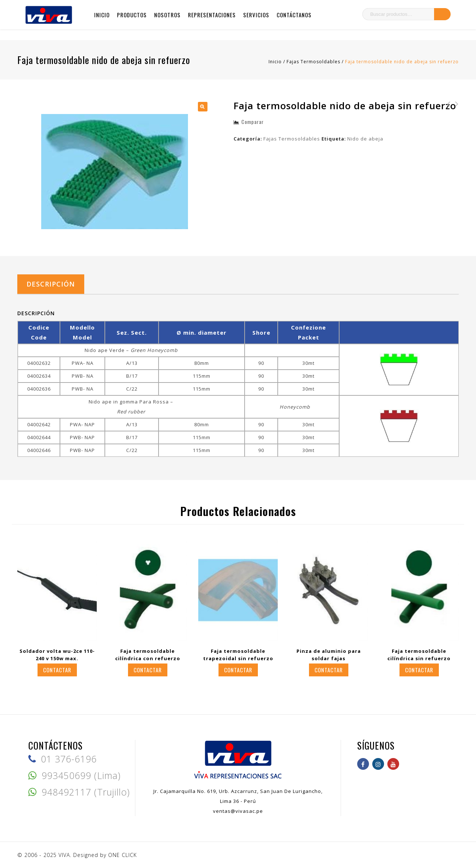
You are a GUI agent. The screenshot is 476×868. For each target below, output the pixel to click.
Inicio (102, 15)
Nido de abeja (365, 139)
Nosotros (167, 15)
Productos (132, 15)
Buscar (442, 14)
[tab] (51, 284)
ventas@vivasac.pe (238, 811)
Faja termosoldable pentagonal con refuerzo (447, 119)
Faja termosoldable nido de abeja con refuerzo (455, 119)
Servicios (256, 15)
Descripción (51, 284)
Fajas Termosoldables (313, 62)
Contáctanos (294, 15)
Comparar (253, 122)
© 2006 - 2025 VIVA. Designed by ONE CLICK (77, 855)
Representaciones (212, 15)
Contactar (57, 670)
